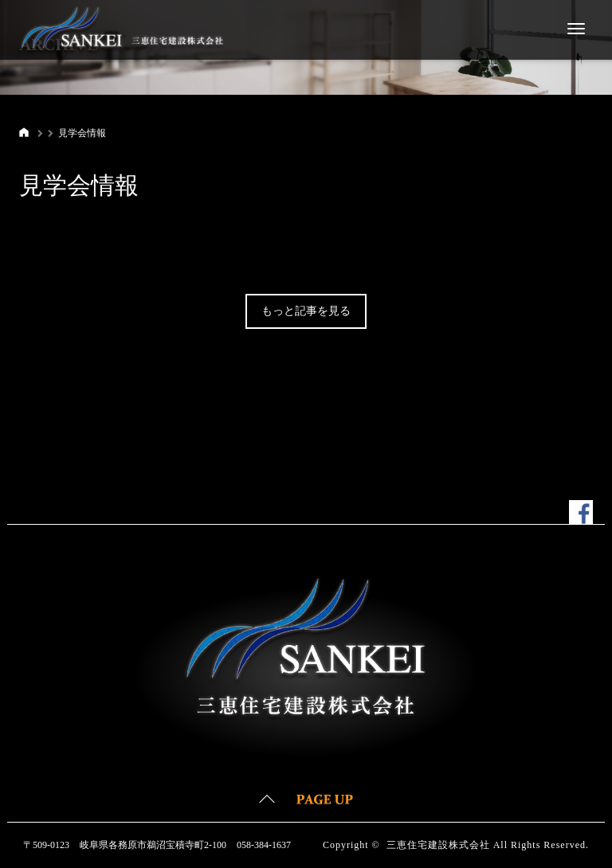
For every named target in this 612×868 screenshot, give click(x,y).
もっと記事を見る (306, 311)
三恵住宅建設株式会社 (438, 845)
